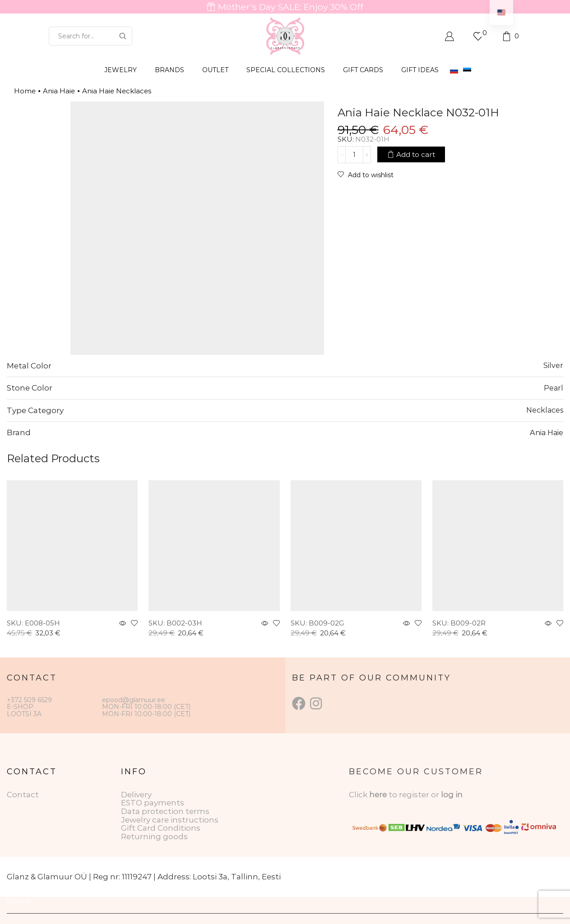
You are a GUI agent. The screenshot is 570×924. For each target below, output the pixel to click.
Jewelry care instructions (170, 820)
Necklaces (545, 410)
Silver (553, 365)
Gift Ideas (420, 70)
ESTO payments (153, 803)
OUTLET (215, 70)
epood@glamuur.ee (134, 700)
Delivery (136, 795)
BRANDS (169, 70)
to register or (415, 795)
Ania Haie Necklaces (117, 91)
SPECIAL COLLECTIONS (286, 70)
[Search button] (123, 36)
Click (359, 795)
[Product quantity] (354, 155)
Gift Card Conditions (161, 828)
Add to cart (416, 154)
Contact (23, 795)
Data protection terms (165, 811)
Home (25, 91)
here (378, 795)
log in (452, 795)
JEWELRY (120, 70)
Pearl (554, 388)
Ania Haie (59, 91)
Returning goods (154, 837)
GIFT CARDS (363, 70)
